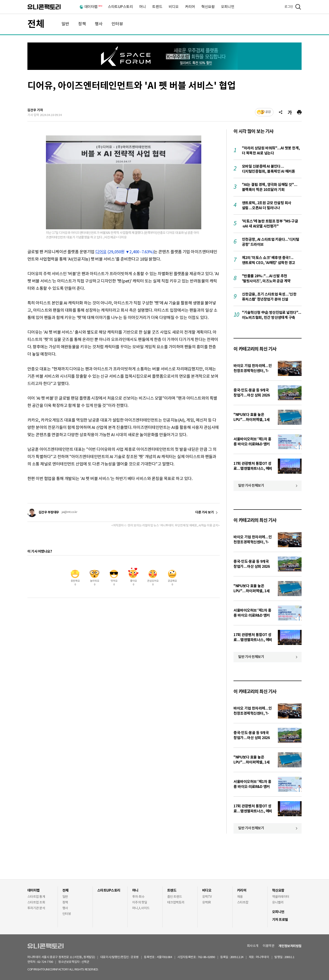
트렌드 (157, 7)
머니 (142, 7)
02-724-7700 (50, 962)
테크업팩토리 (176, 903)
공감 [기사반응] (268, 112)
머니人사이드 (141, 908)
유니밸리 (278, 903)
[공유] (281, 112)
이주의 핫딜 (140, 903)
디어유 (101, 252)
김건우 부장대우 (49, 512)
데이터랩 (93, 7)
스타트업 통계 (36, 897)
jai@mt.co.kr (70, 512)
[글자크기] (290, 112)
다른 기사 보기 (204, 512)
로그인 (289, 7)
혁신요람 (208, 7)
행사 (99, 24)
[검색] (298, 7)
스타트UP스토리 (120, 7)
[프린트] (299, 112)
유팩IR (207, 903)
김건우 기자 (35, 110)
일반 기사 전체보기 (251, 486)
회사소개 (253, 946)
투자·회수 (138, 897)
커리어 (190, 7)
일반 (65, 24)
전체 (36, 24)
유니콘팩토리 (44, 7)
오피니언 (228, 7)
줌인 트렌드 (175, 897)
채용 (240, 897)
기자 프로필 (280, 920)
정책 (82, 24)
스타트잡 (243, 903)
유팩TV (207, 897)
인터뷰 (117, 24)
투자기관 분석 (36, 908)
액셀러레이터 (281, 897)
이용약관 (268, 946)
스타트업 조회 (36, 903)
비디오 (174, 7)
